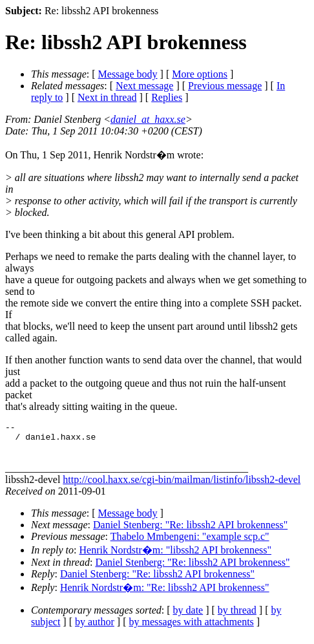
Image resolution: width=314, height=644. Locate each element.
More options (200, 74)
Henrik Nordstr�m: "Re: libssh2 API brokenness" (165, 593)
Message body (128, 74)
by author (95, 628)
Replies (167, 97)
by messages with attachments (192, 628)
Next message (144, 86)
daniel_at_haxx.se (148, 119)
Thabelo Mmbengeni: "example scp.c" (190, 542)
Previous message (225, 86)
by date (188, 616)
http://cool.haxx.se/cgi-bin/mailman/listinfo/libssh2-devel (182, 485)
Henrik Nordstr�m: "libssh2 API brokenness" (176, 556)
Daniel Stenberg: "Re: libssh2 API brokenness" (190, 531)
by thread (237, 616)
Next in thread (107, 97)
